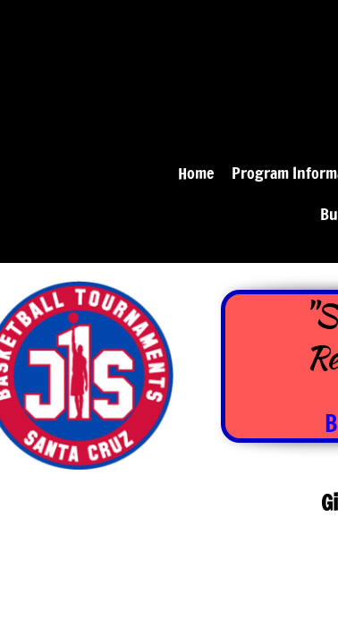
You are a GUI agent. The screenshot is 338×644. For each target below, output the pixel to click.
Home (196, 173)
